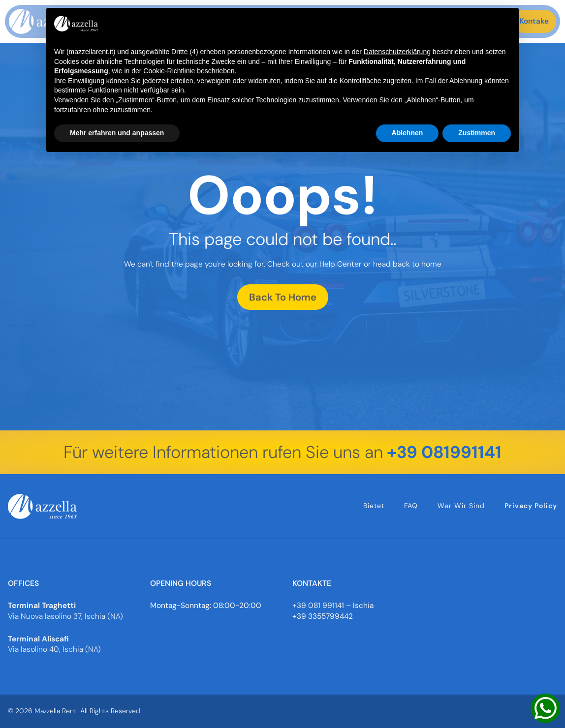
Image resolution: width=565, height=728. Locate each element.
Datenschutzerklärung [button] (397, 52)
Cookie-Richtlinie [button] (169, 71)
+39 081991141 (444, 452)
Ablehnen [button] (408, 133)
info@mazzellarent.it (470, 595)
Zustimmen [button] (477, 133)
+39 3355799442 (323, 616)
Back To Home (283, 297)
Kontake (534, 21)
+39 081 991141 (318, 606)
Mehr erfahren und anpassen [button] (117, 133)
